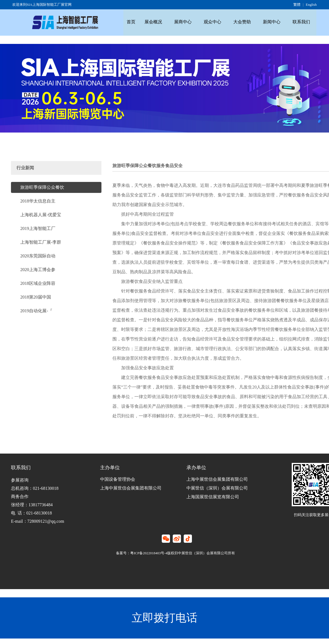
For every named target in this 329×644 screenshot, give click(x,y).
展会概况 (156, 21)
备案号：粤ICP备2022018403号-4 (142, 553)
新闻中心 (282, 21)
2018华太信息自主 (38, 201)
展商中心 (188, 21)
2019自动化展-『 (36, 310)
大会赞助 (251, 21)
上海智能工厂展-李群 (41, 242)
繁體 (297, 5)
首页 (132, 21)
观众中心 (219, 21)
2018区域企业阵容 (38, 283)
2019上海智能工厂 (38, 228)
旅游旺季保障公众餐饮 (42, 187)
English (311, 5)
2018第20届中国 (36, 297)
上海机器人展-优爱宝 (41, 214)
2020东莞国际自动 (38, 256)
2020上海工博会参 (38, 269)
